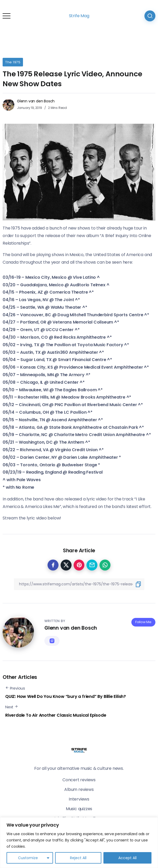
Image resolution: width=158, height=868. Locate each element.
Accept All (127, 858)
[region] (79, 843)
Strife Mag (79, 16)
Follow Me (143, 622)
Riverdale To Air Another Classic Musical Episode (56, 715)
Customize (28, 858)
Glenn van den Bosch (36, 101)
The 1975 (13, 62)
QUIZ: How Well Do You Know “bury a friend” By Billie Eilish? (66, 696)
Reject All (78, 858)
